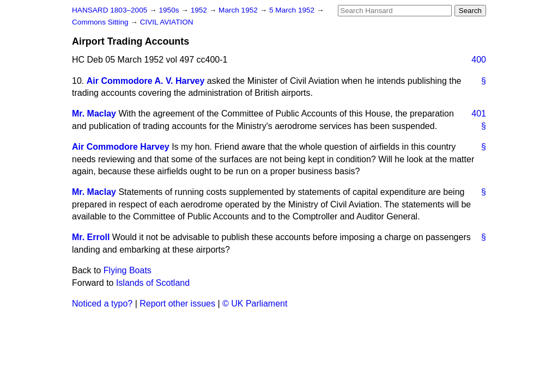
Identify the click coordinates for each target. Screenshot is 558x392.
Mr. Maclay (94, 114)
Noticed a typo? (102, 304)
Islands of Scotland (153, 283)
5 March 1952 (293, 10)
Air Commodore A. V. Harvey (146, 81)
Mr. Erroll (91, 237)
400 (479, 60)
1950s (170, 10)
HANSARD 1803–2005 (110, 10)
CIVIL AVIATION (167, 22)
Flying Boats (128, 270)
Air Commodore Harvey (121, 147)
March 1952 (239, 10)
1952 (200, 10)
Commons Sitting (101, 22)
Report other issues (177, 304)
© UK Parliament (255, 304)
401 (479, 114)
